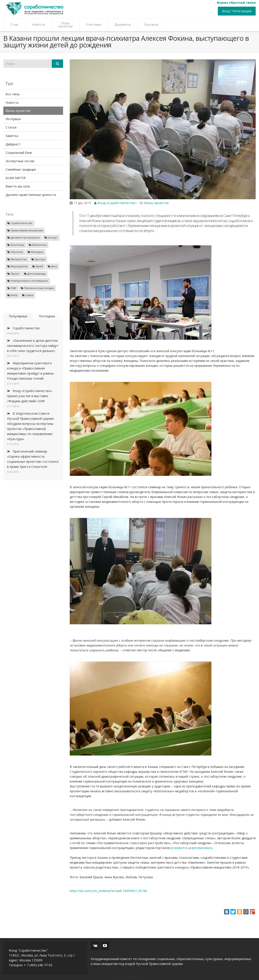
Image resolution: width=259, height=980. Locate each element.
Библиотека (38, 245)
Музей (38, 266)
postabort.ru (180, 848)
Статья (11, 127)
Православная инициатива (25, 230)
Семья (28, 295)
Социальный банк (19, 153)
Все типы (13, 94)
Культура (38, 259)
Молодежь (36, 252)
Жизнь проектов (18, 111)
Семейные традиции (21, 169)
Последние (47, 316)
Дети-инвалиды (35, 274)
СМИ (12, 288)
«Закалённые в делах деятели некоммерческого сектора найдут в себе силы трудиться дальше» (33, 346)
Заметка (12, 136)
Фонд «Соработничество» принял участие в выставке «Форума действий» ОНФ (30, 396)
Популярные (18, 316)
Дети (52, 266)
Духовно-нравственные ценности (31, 195)
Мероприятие (17, 266)
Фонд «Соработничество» (115, 203)
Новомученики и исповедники (28, 281)
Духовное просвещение (24, 238)
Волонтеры (16, 245)
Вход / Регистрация (237, 11)
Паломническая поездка (37, 288)
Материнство (17, 259)
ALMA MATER (16, 178)
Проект (13, 274)
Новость (12, 102)
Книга (12, 295)
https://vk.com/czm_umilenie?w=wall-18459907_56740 (108, 891)
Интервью (13, 119)
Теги (9, 214)
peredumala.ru (202, 848)
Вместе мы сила (18, 186)
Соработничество (20, 223)
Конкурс (51, 238)
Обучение (15, 252)
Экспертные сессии (20, 161)
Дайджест (13, 144)
